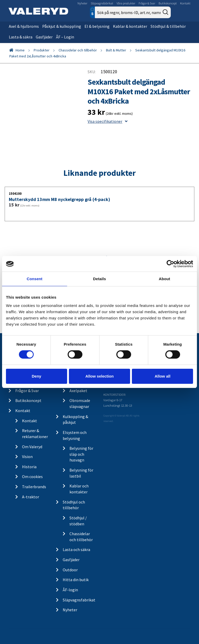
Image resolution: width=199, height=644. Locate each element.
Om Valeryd (32, 447)
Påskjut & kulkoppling (62, 26)
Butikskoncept (168, 3)
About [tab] (165, 279)
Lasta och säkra (76, 549)
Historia (29, 467)
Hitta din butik (76, 580)
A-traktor (31, 497)
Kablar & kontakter (130, 26)
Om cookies (32, 477)
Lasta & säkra (21, 37)
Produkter (42, 50)
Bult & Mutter (116, 50)
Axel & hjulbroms (24, 26)
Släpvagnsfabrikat (102, 3)
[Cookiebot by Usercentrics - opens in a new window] (170, 264)
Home (20, 50)
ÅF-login (70, 590)
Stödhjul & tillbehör (168, 26)
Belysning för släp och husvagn (81, 454)
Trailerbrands (34, 487)
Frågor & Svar (147, 3)
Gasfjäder (44, 37)
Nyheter (82, 3)
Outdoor (70, 570)
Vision (27, 457)
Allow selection (99, 376)
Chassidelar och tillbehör (78, 50)
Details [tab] (99, 279)
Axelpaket (78, 391)
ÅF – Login (65, 37)
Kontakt (185, 3)
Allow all (163, 376)
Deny (36, 376)
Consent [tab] (35, 279)
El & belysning (97, 26)
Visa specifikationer (108, 121)
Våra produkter (126, 3)
